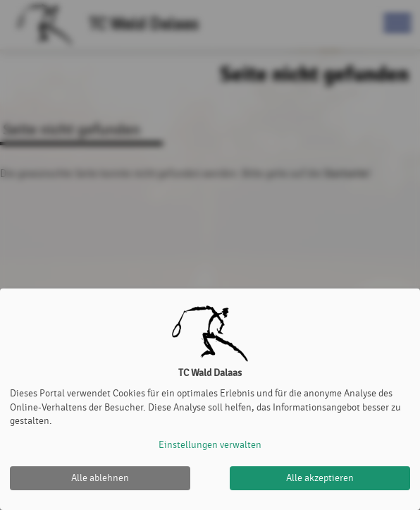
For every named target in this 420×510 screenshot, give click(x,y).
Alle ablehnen (100, 478)
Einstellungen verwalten (210, 445)
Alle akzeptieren (320, 478)
